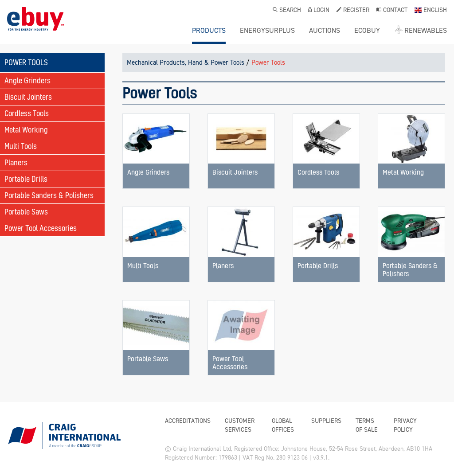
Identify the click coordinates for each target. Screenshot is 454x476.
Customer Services (240, 425)
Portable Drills (26, 179)
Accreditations (188, 421)
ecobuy (367, 31)
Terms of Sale (367, 425)
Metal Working (26, 130)
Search (287, 11)
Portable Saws (26, 212)
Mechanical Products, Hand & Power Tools (186, 62)
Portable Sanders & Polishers (49, 195)
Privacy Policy (405, 425)
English (431, 11)
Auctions (325, 31)
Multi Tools (21, 146)
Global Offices (283, 425)
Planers (16, 162)
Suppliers (326, 421)
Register (353, 11)
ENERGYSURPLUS (267, 31)
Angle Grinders (27, 80)
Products (209, 31)
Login (319, 11)
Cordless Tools (27, 113)
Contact (392, 11)
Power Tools (268, 62)
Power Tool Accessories (41, 228)
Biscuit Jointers (28, 97)
